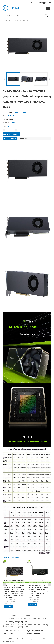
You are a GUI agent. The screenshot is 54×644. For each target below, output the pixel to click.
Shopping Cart (46, 3)
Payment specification (34, 631)
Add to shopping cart (11, 134)
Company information (34, 633)
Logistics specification (11, 631)
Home (5, 20)
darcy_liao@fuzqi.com (18, 622)
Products (13, 20)
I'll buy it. (8, 606)
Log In (35, 3)
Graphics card (24, 20)
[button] (50, 584)
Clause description (10, 633)
